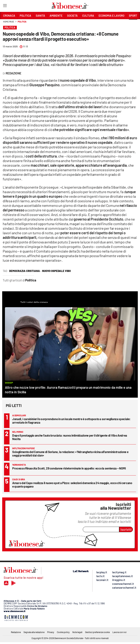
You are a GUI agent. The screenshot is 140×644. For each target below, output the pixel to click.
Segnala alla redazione (34, 632)
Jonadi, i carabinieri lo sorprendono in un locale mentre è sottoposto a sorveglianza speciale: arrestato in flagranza (71, 421)
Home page (9, 22)
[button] (133, 24)
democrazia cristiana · (25, 271)
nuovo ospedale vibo (56, 271)
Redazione (16, 632)
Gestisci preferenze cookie (97, 632)
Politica (22, 22)
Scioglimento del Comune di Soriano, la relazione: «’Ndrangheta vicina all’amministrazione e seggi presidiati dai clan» (70, 453)
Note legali (77, 632)
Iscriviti (126, 529)
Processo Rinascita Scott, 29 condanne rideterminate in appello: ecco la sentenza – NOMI (69, 468)
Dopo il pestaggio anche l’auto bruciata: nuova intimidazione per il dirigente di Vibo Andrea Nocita (70, 437)
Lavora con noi (119, 632)
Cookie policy (63, 632)
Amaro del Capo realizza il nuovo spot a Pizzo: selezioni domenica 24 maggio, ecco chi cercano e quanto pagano (72, 485)
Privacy (51, 632)
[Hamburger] (5, 6)
